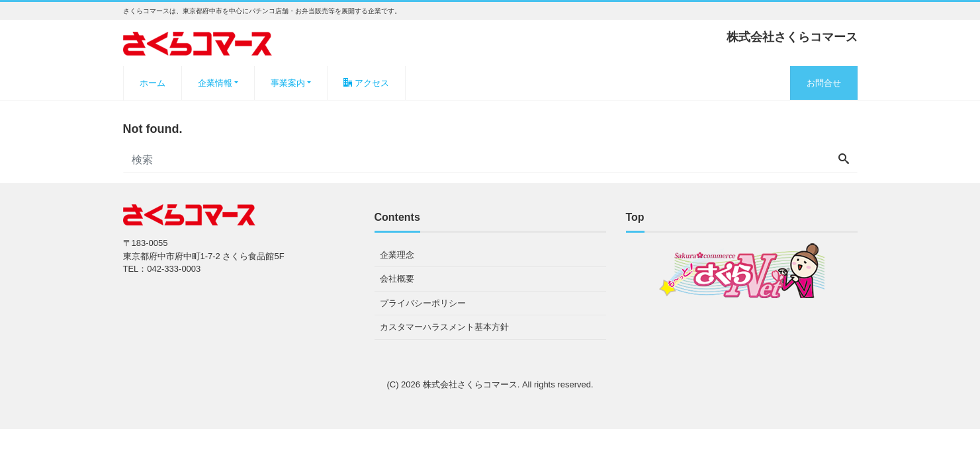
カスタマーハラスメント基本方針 (444, 327)
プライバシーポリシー (423, 303)
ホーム (153, 83)
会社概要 (397, 279)
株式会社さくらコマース (470, 384)
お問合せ (824, 83)
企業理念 (397, 255)
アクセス (366, 83)
